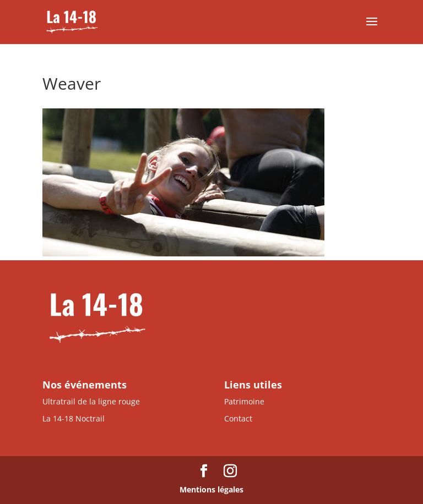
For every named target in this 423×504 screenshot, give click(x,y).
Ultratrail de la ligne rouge (91, 401)
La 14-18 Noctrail (74, 418)
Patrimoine (244, 401)
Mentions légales (211, 489)
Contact (238, 418)
